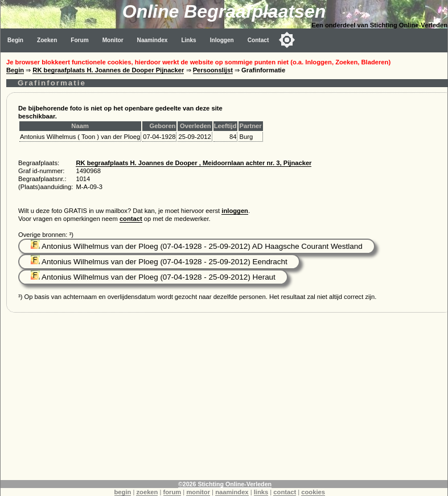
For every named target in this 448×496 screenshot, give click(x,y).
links (261, 492)
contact (131, 219)
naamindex (232, 492)
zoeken (147, 492)
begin (123, 492)
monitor (198, 492)
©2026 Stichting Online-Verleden (225, 484)
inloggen (235, 211)
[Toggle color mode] (287, 40)
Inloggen (222, 40)
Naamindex (153, 40)
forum (172, 492)
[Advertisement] (224, 400)
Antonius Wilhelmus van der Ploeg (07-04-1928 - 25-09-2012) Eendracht (159, 262)
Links (188, 40)
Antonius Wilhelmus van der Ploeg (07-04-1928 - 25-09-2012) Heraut (153, 277)
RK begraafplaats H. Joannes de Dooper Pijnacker (108, 70)
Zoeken (47, 40)
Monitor (113, 40)
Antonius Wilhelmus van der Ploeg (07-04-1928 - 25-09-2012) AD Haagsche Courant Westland (197, 246)
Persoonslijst (213, 70)
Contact (258, 40)
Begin (15, 40)
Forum (79, 40)
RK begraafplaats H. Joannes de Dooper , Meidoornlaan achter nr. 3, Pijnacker (194, 163)
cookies (313, 492)
